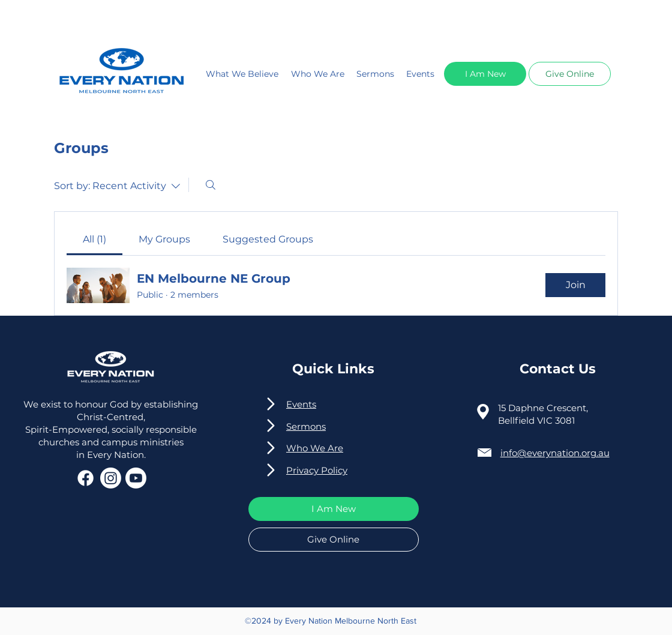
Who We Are (318, 74)
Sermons (375, 74)
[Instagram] (111, 478)
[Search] (211, 185)
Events (420, 74)
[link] (94, 239)
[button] (485, 74)
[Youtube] (136, 478)
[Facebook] (85, 478)
